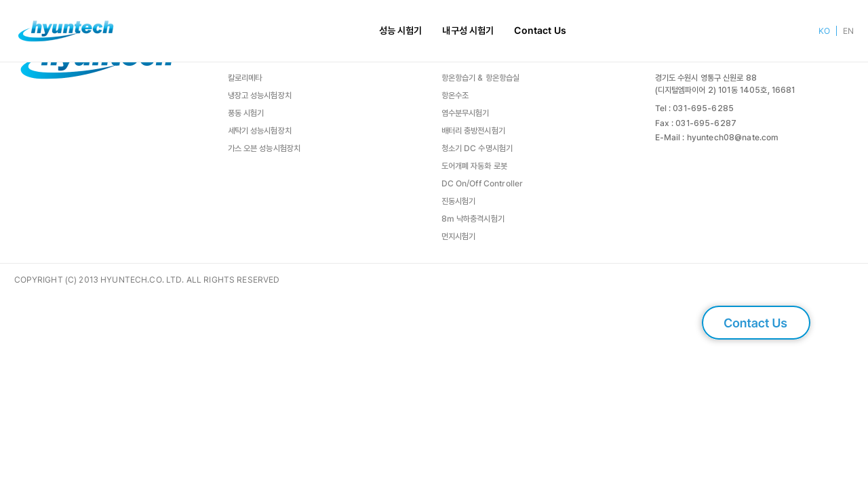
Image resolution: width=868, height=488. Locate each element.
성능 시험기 (401, 30)
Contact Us (540, 30)
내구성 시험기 (468, 30)
